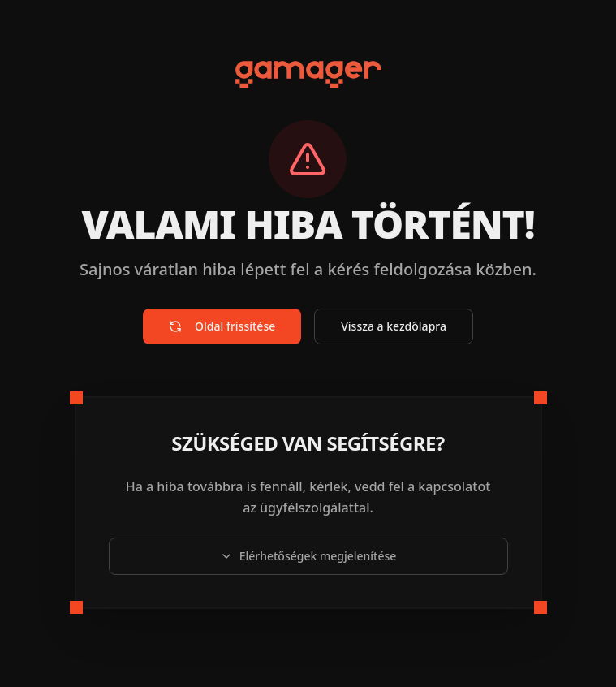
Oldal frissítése (222, 326)
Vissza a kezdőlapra (394, 326)
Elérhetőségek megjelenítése (308, 556)
